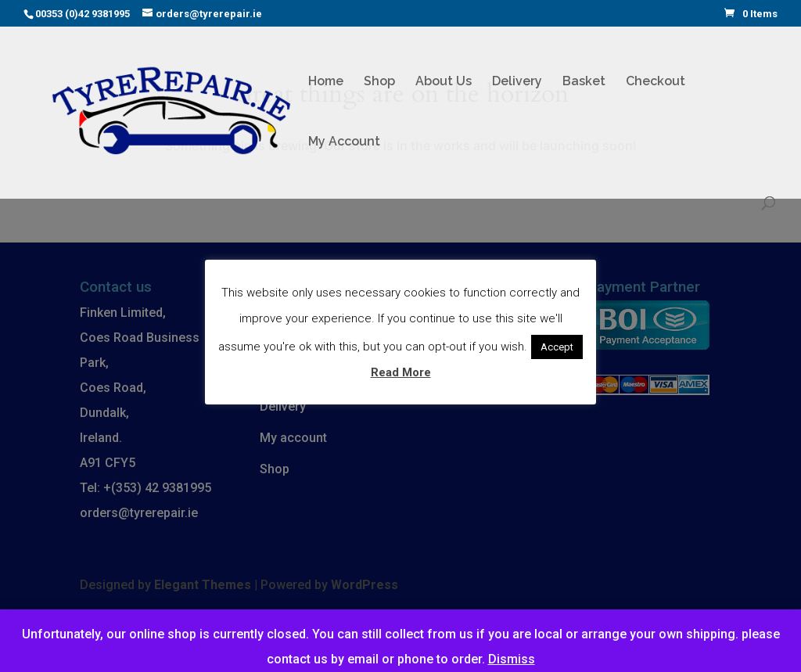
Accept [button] (557, 347)
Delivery (517, 82)
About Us (444, 82)
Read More (401, 372)
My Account (344, 142)
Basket (584, 82)
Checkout (656, 82)
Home (326, 82)
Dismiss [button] (512, 659)
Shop (379, 82)
